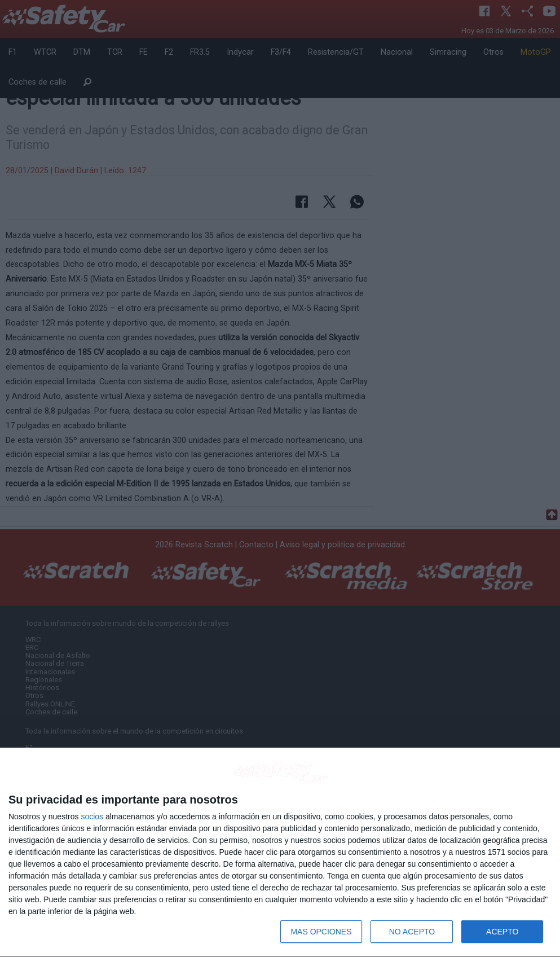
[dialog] (280, 853)
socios (92, 816)
